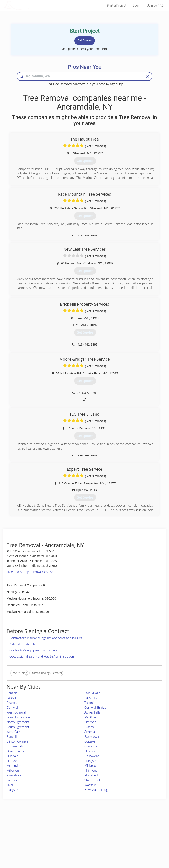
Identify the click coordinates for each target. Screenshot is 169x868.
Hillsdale (12, 756)
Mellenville (14, 766)
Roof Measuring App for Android (81, 846)
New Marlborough (97, 790)
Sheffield (90, 722)
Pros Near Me (26, 832)
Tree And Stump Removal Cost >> (30, 572)
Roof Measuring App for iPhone (81, 841)
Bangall (12, 737)
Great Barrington (18, 717)
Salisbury (91, 698)
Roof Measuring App (74, 836)
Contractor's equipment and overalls (35, 650)
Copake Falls (15, 746)
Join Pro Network (72, 827)
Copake (90, 741)
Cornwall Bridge (95, 707)
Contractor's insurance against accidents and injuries (46, 638)
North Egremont (18, 722)
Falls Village (92, 693)
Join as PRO (155, 6)
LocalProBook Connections (135, 841)
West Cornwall (17, 712)
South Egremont (18, 727)
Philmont (91, 770)
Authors (123, 836)
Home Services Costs (31, 827)
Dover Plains (15, 751)
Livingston (91, 761)
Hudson (12, 761)
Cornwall (13, 707)
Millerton (13, 770)
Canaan (12, 693)
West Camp (15, 732)
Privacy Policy (127, 832)
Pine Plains (14, 775)
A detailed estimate (23, 644)
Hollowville (92, 756)
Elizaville (90, 751)
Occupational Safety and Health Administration (42, 656)
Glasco (89, 727)
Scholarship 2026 (129, 827)
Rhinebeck (92, 775)
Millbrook (91, 766)
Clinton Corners (17, 741)
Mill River (91, 717)
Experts (66, 832)
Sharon (12, 703)
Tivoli (10, 785)
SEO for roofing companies (135, 846)
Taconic (90, 703)
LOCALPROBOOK (30, 5)
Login (137, 6)
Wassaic (90, 785)
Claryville (13, 790)
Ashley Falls (92, 712)
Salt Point (13, 780)
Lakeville (12, 698)
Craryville (91, 746)
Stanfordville (93, 780)
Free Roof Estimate (29, 841)
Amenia (90, 732)
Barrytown (92, 737)
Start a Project (116, 6)
